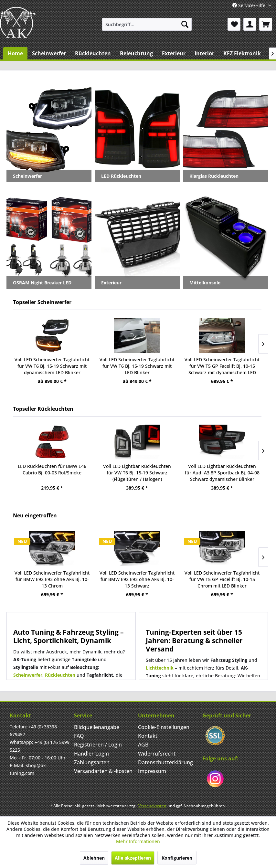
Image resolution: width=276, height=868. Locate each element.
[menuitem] (147, 24)
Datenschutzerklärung (165, 762)
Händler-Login (91, 754)
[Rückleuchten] (93, 53)
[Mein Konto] (250, 24)
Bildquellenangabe (97, 727)
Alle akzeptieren (133, 858)
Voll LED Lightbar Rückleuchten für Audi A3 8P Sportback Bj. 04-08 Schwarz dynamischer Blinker (222, 473)
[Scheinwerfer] (49, 53)
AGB (143, 745)
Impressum (152, 771)
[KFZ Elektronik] (242, 53)
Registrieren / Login (98, 745)
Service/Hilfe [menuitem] (249, 5)
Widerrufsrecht (157, 754)
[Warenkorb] (266, 24)
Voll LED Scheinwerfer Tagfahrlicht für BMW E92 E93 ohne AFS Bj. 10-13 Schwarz (137, 579)
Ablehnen (94, 858)
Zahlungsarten (92, 762)
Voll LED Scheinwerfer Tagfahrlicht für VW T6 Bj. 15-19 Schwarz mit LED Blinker (137, 366)
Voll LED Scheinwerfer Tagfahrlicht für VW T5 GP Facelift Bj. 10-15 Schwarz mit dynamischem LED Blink (222, 366)
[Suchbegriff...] (147, 24)
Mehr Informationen (138, 841)
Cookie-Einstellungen (164, 727)
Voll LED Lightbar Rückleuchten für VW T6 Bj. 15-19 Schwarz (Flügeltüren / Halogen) (137, 473)
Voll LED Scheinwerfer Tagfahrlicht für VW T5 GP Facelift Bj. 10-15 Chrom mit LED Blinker (222, 579)
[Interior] (204, 53)
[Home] (15, 53)
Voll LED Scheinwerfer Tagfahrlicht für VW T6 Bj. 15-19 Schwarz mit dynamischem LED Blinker (52, 366)
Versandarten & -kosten (103, 771)
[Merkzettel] (234, 24)
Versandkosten (152, 806)
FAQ (79, 736)
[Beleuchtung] (136, 53)
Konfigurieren (177, 858)
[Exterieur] (174, 53)
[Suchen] (185, 24)
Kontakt (148, 736)
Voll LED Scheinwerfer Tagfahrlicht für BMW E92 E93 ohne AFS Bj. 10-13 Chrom (52, 579)
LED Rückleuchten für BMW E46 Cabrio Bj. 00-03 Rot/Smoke (52, 469)
